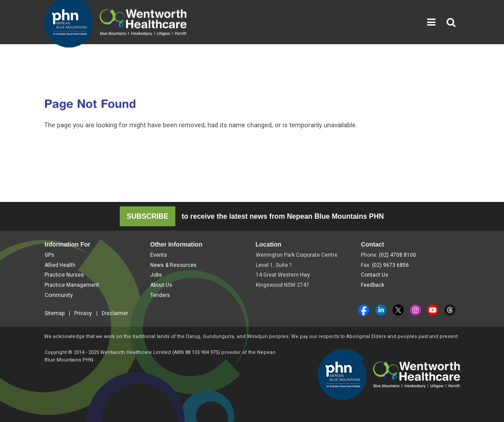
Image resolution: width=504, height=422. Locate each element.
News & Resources (173, 265)
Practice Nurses (64, 275)
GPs (49, 255)
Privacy (83, 313)
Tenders (160, 295)
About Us (161, 285)
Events (159, 255)
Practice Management (72, 285)
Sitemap (55, 313)
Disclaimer (115, 313)
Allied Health (60, 265)
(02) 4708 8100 (398, 255)
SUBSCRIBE (148, 216)
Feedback (373, 285)
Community (59, 295)
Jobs (156, 275)
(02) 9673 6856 (390, 265)
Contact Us (375, 275)
